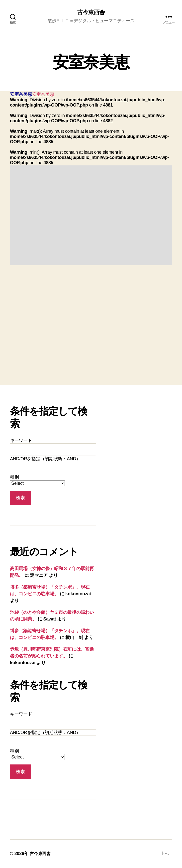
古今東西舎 (91, 12)
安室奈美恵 (21, 95)
